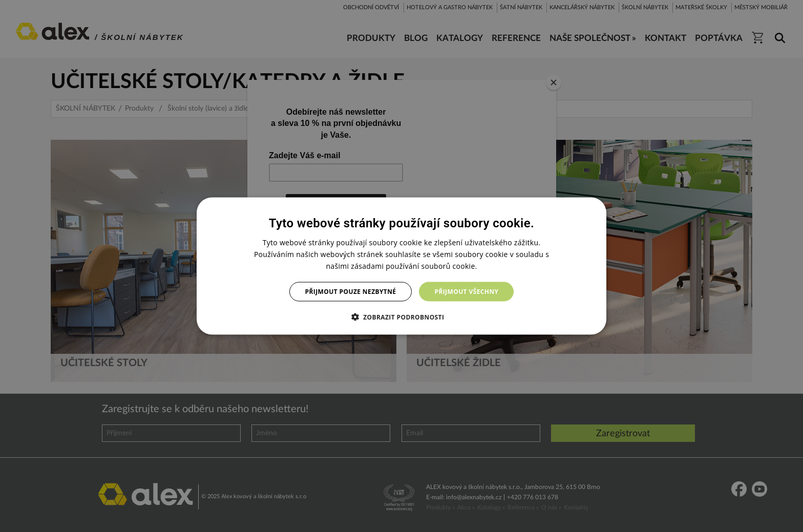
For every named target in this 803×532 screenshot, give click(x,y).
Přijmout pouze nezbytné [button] (351, 292)
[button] (402, 317)
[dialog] (401, 266)
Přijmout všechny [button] (466, 292)
